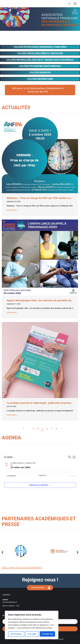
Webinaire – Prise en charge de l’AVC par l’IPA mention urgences (42, 198)
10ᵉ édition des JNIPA (20, 467)
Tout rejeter (32, 634)
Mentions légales (8, 606)
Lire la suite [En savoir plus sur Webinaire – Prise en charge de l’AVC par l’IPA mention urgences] (12, 210)
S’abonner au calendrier (39, 485)
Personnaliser (16, 634)
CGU (18, 606)
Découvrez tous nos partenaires (22, 567)
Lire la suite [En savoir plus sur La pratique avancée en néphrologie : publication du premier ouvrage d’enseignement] (12, 415)
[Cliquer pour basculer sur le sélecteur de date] (9, 457)
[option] (21, 551)
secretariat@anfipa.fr (10, 602)
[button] (2, 552)
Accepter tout (47, 634)
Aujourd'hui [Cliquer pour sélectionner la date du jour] (42, 475)
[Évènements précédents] (11, 476)
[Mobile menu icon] (75, 4)
